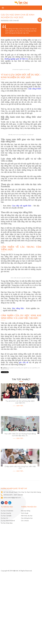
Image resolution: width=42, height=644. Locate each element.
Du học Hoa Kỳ (6, 586)
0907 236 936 (18, 568)
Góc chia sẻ (14, 21)
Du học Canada (6, 588)
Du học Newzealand (8, 593)
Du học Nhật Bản (7, 596)
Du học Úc (4, 591)
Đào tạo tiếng (26, 583)
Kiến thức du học (27, 588)
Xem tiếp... (20, 478)
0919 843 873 (8, 568)
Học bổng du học (27, 591)
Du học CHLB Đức (7, 583)
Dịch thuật (25, 586)
